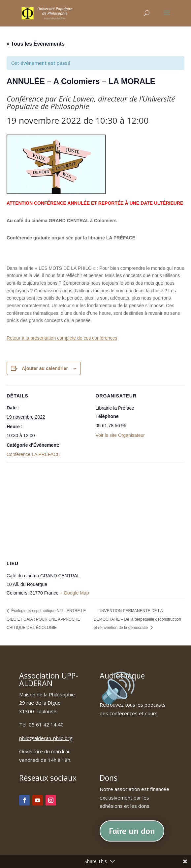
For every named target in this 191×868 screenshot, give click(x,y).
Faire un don (132, 831)
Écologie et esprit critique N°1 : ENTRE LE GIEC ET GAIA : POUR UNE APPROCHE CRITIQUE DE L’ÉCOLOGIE (46, 619)
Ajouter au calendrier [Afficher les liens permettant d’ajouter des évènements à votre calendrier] (45, 368)
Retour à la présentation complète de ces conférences (62, 338)
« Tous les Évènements (36, 44)
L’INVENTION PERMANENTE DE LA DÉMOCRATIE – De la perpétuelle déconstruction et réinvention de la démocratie (137, 619)
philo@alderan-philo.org (46, 738)
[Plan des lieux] (95, 510)
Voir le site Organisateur (120, 435)
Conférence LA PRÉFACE (33, 454)
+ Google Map (74, 593)
